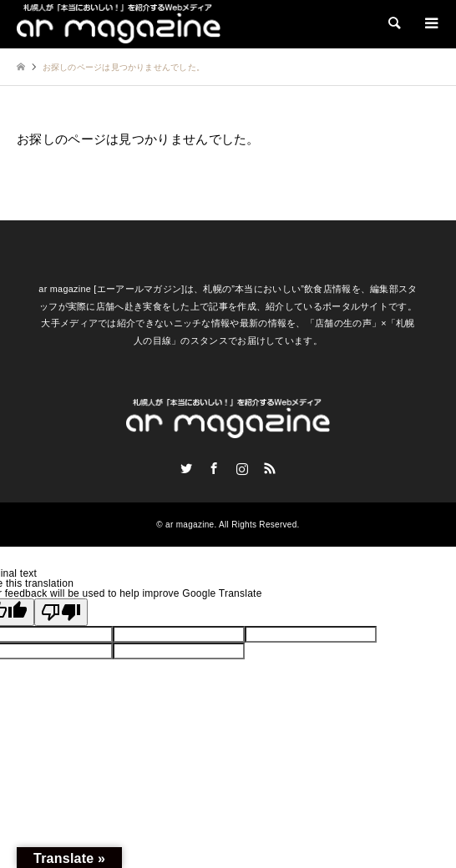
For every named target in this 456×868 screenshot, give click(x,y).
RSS (270, 468)
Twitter (186, 468)
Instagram (242, 468)
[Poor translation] (61, 612)
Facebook (214, 468)
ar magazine (190, 525)
